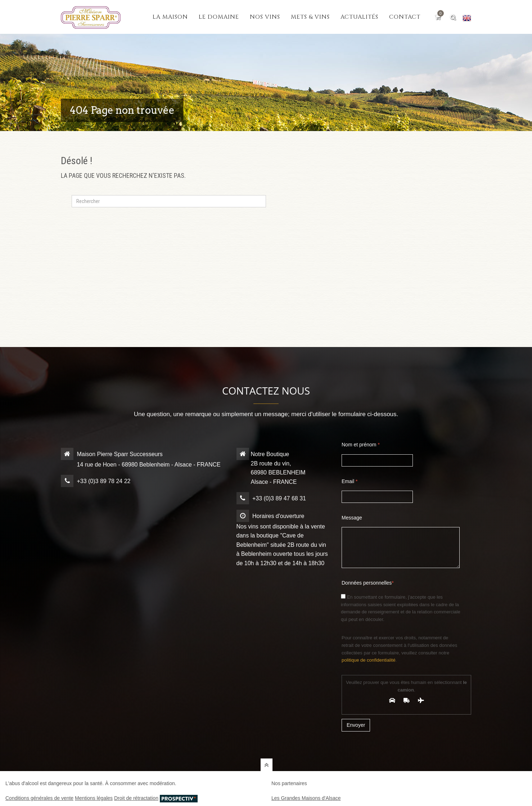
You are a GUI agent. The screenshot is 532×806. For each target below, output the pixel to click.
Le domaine (219, 17)
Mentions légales (94, 798)
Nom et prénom (361, 445)
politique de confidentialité (369, 660)
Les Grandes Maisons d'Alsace (306, 798)
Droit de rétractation (136, 798)
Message (352, 518)
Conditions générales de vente (39, 798)
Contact (405, 17)
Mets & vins (310, 17)
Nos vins (265, 17)
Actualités (359, 17)
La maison (170, 17)
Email (350, 481)
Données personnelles (368, 583)
